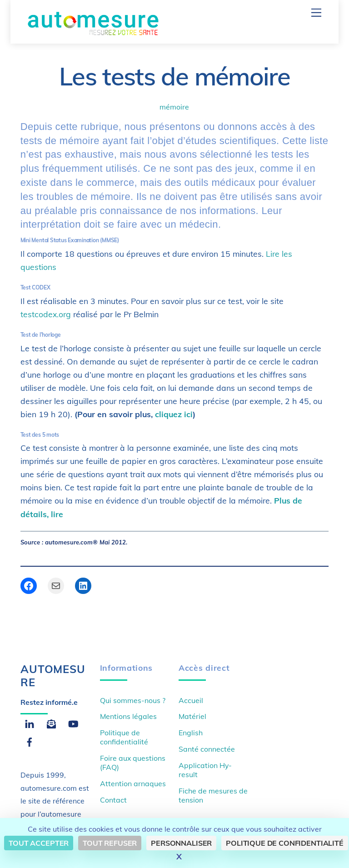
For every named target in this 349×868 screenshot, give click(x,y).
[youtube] (73, 723)
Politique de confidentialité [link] (285, 843)
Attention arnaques (133, 783)
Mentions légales (128, 716)
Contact (113, 800)
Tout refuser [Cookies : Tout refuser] (110, 843)
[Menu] (316, 12)
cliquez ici (174, 414)
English (191, 733)
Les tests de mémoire (174, 76)
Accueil (191, 700)
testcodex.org (47, 314)
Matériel (192, 716)
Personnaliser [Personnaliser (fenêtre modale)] (181, 843)
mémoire (174, 107)
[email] (51, 723)
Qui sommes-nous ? (133, 700)
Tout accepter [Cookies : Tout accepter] (39, 843)
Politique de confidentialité (124, 737)
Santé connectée (207, 749)
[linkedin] (30, 723)
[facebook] (30, 741)
